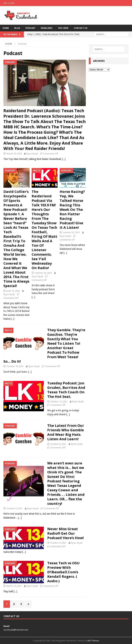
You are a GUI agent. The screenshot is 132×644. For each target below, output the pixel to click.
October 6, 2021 (15, 508)
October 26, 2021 (43, 273)
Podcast (30, 28)
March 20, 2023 (14, 154)
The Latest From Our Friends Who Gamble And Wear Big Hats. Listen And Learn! (66, 432)
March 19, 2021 (14, 586)
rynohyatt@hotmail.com (16, 630)
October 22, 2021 (71, 232)
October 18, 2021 (15, 366)
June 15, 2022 (13, 291)
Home (6, 28)
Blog (17, 28)
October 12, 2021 (59, 401)
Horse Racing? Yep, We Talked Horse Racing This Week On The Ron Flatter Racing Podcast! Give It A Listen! (72, 210)
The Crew (63, 28)
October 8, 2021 (58, 444)
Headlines (47, 28)
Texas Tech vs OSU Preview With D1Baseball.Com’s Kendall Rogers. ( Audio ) (63, 572)
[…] (64, 159)
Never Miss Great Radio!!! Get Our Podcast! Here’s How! (65, 533)
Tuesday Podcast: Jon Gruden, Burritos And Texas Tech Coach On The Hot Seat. (66, 390)
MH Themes (93, 641)
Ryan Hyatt (32, 154)
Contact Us (81, 28)
